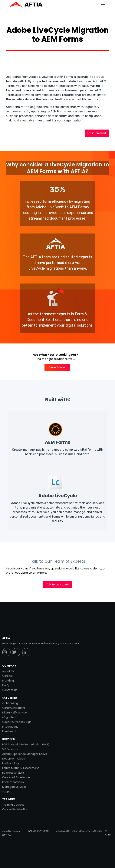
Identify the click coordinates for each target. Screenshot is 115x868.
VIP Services (10, 749)
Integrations (10, 727)
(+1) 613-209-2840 (38, 831)
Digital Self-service (15, 713)
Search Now (57, 367)
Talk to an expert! (57, 584)
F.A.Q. (6, 685)
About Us (8, 671)
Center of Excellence (16, 777)
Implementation (13, 782)
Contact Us (10, 690)
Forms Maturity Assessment (21, 768)
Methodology (11, 763)
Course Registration (15, 809)
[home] (28, 5)
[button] (102, 5)
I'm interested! (97, 133)
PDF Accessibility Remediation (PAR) (26, 744)
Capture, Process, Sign (17, 722)
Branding (8, 681)
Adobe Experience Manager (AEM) (25, 754)
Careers (7, 676)
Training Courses (13, 805)
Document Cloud (14, 759)
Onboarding (10, 703)
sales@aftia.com (11, 831)
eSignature (9, 717)
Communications (14, 708)
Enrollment (9, 731)
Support (7, 791)
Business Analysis (13, 773)
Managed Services (14, 787)
